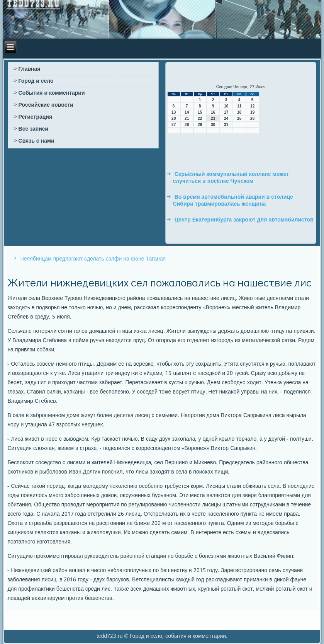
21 (187, 118)
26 (252, 118)
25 (239, 118)
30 (213, 125)
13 (174, 112)
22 (200, 118)
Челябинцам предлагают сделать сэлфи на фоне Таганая (93, 259)
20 (174, 118)
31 (226, 125)
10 (226, 106)
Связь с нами (36, 141)
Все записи (34, 129)
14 (187, 112)
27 (174, 125)
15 (200, 112)
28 (187, 125)
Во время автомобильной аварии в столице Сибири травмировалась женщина (233, 201)
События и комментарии (52, 93)
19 (252, 112)
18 (239, 112)
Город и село (36, 81)
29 (200, 125)
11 (239, 106)
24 (226, 118)
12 (252, 106)
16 (213, 112)
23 (213, 118)
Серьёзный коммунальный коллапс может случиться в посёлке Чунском (231, 178)
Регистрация (36, 117)
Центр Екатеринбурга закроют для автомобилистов (244, 220)
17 (226, 112)
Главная (30, 69)
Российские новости (46, 105)
